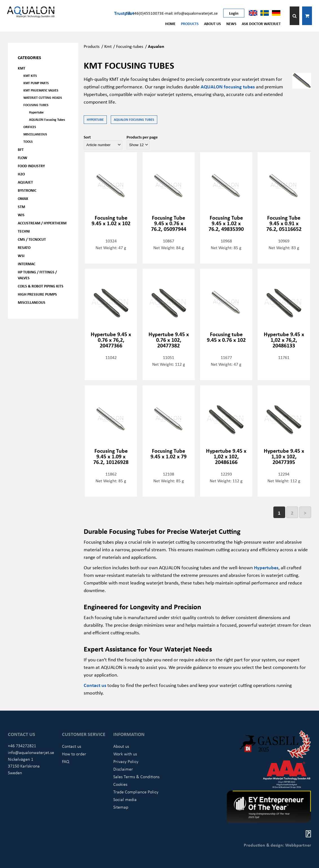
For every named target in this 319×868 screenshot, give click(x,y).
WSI (21, 256)
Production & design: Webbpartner (277, 845)
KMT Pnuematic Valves (41, 90)
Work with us (125, 754)
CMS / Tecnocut (32, 239)
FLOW (23, 158)
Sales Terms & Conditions (136, 776)
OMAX (23, 198)
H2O (21, 174)
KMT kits (30, 76)
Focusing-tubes (130, 46)
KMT (22, 68)
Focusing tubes (36, 105)
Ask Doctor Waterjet (261, 24)
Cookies (120, 784)
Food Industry (31, 166)
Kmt (108, 46)
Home (170, 24)
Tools (28, 141)
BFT (21, 149)
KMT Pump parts (36, 83)
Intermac (26, 264)
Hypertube (36, 112)
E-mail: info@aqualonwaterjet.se (190, 13)
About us (212, 24)
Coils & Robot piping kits (41, 286)
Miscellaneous (35, 134)
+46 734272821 (22, 746)
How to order (74, 754)
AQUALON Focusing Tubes (47, 120)
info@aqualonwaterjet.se (31, 752)
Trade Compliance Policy (136, 792)
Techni (24, 231)
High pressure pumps (37, 294)
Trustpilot (124, 13)
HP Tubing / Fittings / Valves (37, 275)
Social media (125, 799)
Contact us (72, 746)
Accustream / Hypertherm (42, 223)
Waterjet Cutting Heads (43, 98)
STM (21, 207)
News (231, 24)
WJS (21, 215)
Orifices (30, 127)
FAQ (66, 761)
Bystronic (27, 190)
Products (190, 24)
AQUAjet (25, 182)
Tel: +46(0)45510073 (144, 13)
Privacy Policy (126, 761)
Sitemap (121, 807)
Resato (24, 247)
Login (234, 13)
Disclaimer (123, 769)
